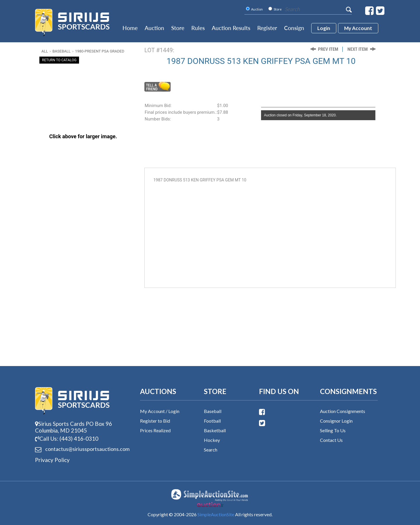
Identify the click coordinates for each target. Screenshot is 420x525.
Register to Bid (155, 421)
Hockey (212, 440)
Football (212, 421)
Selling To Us (333, 430)
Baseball (62, 51)
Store (178, 28)
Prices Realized (155, 430)
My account (358, 28)
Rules (198, 28)
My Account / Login (160, 411)
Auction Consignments (343, 411)
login (324, 28)
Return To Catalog (59, 60)
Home (130, 28)
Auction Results (231, 28)
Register (267, 28)
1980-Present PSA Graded (100, 51)
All (45, 51)
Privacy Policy (52, 460)
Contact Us (331, 440)
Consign (294, 28)
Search (211, 450)
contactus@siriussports (80, 449)
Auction (154, 28)
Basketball (215, 430)
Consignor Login (336, 421)
